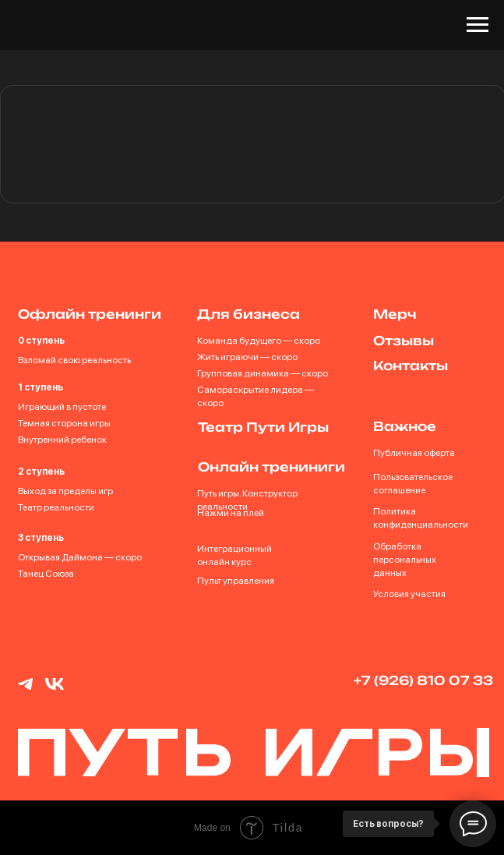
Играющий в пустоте (62, 407)
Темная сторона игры (64, 423)
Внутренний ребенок (62, 440)
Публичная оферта (414, 453)
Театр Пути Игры (263, 427)
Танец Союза (46, 574)
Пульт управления (236, 581)
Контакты (411, 366)
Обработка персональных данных (405, 560)
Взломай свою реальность (74, 360)
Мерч (395, 314)
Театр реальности (56, 507)
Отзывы (404, 341)
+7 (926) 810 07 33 (423, 680)
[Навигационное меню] (478, 25)
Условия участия (409, 594)
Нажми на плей (231, 513)
